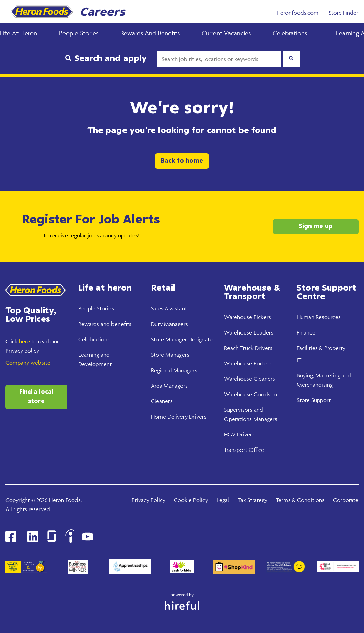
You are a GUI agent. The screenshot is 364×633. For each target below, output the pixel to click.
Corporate (346, 500)
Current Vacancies (226, 33)
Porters (262, 363)
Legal (223, 500)
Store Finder (344, 13)
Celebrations (290, 33)
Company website (28, 363)
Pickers (262, 317)
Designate (200, 339)
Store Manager (169, 339)
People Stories (79, 33)
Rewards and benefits (105, 324)
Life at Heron (19, 33)
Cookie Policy (191, 500)
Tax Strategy (253, 500)
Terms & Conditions (300, 500)
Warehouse (238, 317)
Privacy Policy (149, 500)
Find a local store (36, 397)
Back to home (182, 161)
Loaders (263, 332)
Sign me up (316, 226)
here (24, 341)
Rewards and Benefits (150, 33)
